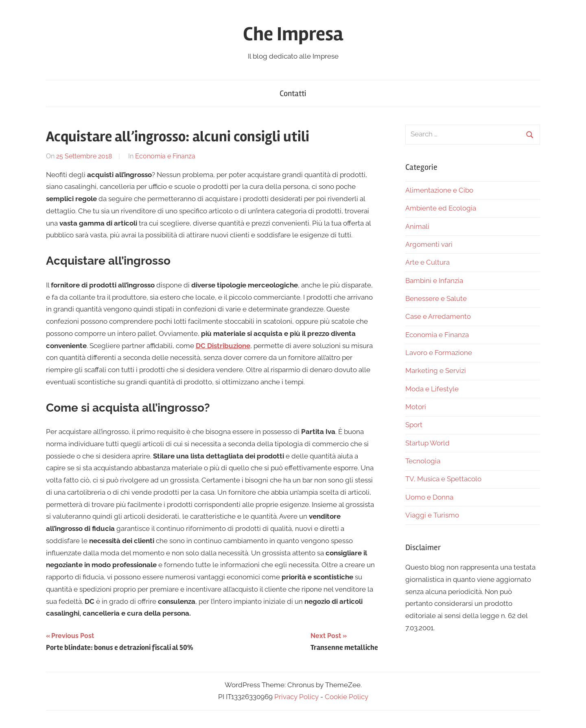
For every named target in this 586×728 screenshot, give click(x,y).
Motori (416, 407)
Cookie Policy (347, 697)
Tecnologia (423, 461)
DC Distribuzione (223, 346)
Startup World (427, 443)
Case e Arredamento (438, 316)
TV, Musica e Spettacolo (443, 479)
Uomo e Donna (429, 497)
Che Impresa (293, 34)
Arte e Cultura (427, 262)
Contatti (293, 93)
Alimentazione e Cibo (439, 190)
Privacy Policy (296, 697)
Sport (414, 425)
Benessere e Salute (436, 298)
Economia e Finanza (165, 156)
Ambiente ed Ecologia (441, 208)
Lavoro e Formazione (439, 353)
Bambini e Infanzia (434, 281)
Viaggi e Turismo (432, 515)
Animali (417, 226)
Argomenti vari (429, 244)
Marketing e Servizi (436, 371)
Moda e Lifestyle (432, 389)
